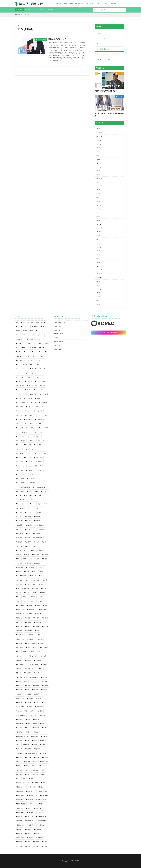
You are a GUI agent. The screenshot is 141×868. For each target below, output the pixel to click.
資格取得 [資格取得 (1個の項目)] (20, 770)
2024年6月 (99, 155)
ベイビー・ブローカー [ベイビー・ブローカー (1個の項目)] (37, 474)
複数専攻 (51, 10)
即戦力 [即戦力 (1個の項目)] (27, 555)
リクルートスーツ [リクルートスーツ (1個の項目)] (22, 504)
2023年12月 (99, 178)
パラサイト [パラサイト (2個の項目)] (28, 457)
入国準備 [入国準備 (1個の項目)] (29, 542)
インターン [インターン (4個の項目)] (20, 373)
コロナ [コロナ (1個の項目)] (34, 403)
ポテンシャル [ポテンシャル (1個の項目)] (21, 491)
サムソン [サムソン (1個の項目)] (29, 411)
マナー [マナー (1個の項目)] (19, 495)
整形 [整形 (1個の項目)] (29, 648)
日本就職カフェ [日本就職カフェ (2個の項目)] (40, 660)
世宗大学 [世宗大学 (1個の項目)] (41, 512)
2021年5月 (99, 297)
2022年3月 (99, 258)
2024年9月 (99, 144)
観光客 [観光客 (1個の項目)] (19, 762)
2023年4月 (99, 209)
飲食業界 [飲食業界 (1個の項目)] (20, 846)
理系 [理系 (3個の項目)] (29, 724)
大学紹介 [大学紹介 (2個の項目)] (37, 580)
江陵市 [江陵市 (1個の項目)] (37, 702)
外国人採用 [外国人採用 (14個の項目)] (42, 567)
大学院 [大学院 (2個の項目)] (45, 580)
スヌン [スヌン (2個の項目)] (19, 419)
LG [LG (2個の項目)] (18, 348)
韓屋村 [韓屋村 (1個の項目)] (45, 842)
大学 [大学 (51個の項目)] (42, 571)
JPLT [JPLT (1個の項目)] (18, 331)
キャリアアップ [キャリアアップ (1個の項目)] (21, 394)
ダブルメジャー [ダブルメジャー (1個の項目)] (21, 441)
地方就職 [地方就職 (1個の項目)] (29, 563)
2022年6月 (99, 247)
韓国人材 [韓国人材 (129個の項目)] (20, 817)
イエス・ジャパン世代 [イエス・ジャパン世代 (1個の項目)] (37, 365)
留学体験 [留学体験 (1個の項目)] (20, 728)
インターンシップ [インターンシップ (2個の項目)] (32, 373)
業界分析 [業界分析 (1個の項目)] (31, 698)
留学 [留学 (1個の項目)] (35, 724)
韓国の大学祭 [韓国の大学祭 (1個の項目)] (21, 795)
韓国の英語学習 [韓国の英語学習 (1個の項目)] (42, 800)
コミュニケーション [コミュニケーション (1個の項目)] (23, 403)
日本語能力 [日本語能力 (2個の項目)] (38, 673)
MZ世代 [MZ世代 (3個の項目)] (42, 348)
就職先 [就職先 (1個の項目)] (30, 614)
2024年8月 (99, 148)
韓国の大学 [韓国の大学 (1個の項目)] (20, 791)
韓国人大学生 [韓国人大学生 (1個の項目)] (21, 812)
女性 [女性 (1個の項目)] (35, 593)
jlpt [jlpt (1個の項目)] (44, 326)
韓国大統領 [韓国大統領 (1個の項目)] (32, 825)
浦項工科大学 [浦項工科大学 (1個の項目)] (21, 707)
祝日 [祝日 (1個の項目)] (45, 728)
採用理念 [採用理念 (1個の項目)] (20, 643)
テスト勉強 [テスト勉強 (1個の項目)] (28, 445)
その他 (99, 54)
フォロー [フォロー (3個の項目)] (40, 470)
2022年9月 (99, 236)
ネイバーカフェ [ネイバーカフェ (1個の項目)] (32, 449)
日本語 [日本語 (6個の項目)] (19, 673)
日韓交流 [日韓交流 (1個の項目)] (34, 681)
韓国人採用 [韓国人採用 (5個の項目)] (42, 812)
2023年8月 (99, 194)
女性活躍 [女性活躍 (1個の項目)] (43, 593)
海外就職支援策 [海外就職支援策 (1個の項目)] (21, 715)
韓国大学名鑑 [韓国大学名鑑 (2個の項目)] (42, 821)
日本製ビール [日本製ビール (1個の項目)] (30, 669)
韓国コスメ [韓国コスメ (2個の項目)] (43, 804)
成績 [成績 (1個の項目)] (38, 631)
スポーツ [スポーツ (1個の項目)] (20, 424)
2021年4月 (99, 300)
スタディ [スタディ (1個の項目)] (20, 415)
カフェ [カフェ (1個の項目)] (43, 386)
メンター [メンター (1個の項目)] (39, 495)
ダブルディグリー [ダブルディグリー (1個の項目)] (36, 436)
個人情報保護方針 (59, 341)
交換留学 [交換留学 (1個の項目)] (29, 521)
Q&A (99, 44)
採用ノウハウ (101, 33)
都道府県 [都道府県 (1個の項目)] (20, 774)
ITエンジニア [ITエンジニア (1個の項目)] (26, 326)
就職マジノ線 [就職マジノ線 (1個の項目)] (21, 614)
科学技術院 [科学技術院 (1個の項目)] (35, 736)
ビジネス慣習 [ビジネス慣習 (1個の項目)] (33, 466)
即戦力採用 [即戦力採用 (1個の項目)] (36, 555)
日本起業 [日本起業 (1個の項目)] (45, 677)
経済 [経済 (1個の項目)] (28, 740)
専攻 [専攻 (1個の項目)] (25, 601)
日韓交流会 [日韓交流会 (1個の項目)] (44, 681)
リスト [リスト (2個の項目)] (33, 504)
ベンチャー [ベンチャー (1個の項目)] (32, 479)
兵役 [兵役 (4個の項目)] (45, 542)
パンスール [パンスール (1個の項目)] (20, 462)
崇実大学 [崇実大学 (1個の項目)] (46, 618)
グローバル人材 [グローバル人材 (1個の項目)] (44, 394)
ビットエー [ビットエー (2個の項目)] (44, 466)
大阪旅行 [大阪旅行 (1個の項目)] (35, 588)
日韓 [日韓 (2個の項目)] (26, 681)
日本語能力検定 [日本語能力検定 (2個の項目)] (21, 677)
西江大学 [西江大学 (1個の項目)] (29, 757)
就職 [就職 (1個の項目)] (46, 605)
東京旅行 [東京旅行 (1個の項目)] (45, 690)
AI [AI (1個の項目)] (18, 322)
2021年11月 (99, 274)
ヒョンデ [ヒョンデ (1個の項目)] (40, 462)
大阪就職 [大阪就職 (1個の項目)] (26, 588)
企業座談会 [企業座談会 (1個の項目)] (42, 529)
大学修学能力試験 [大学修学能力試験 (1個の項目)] (22, 576)
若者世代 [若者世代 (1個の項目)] (29, 749)
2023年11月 (99, 182)
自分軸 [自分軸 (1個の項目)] (35, 745)
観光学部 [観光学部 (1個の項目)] (46, 757)
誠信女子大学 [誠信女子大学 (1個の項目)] (45, 762)
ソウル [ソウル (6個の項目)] (40, 424)
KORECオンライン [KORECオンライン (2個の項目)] (34, 339)
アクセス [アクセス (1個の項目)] (33, 360)
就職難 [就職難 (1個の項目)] (28, 618)
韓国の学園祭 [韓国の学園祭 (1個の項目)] (45, 795)
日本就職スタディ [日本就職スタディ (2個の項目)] (22, 664)
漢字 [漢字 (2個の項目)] (29, 719)
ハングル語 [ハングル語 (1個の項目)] (43, 453)
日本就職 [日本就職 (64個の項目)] (29, 660)
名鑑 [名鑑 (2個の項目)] (38, 559)
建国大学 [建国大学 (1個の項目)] (29, 622)
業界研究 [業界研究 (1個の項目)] (40, 698)
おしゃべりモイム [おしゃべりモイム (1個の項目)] (22, 360)
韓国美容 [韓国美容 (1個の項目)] (20, 842)
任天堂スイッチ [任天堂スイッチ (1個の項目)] (30, 529)
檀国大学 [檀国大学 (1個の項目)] (20, 702)
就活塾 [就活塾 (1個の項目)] (30, 605)
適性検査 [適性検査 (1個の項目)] (35, 770)
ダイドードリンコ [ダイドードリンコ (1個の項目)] (22, 436)
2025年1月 (99, 129)
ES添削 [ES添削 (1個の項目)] (31, 322)
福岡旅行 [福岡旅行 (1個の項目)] (35, 732)
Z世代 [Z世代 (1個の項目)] (43, 356)
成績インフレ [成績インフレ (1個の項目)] (21, 635)
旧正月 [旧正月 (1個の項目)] (28, 686)
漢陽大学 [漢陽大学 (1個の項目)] (37, 719)
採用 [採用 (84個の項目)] (39, 635)
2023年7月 (99, 197)
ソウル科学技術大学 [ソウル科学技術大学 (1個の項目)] (23, 432)
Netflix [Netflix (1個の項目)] (19, 352)
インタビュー (101, 38)
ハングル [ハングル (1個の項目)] (33, 453)
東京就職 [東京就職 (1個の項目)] (35, 690)
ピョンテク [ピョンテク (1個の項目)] (30, 470)
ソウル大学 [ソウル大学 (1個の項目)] (20, 428)
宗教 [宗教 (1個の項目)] (41, 597)
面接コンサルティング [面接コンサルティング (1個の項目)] (23, 783)
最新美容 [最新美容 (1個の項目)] (46, 686)
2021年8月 (99, 285)
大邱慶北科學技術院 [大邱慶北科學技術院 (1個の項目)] (38, 584)
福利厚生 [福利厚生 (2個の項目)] (20, 732)
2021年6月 (99, 293)
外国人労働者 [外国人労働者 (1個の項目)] (31, 567)
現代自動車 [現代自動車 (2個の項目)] (20, 724)
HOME (18, 15)
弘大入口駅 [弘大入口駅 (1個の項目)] (38, 622)
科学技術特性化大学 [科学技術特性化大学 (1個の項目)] (23, 736)
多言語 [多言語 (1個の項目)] (27, 571)
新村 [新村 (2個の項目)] (25, 652)
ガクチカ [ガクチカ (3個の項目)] (29, 390)
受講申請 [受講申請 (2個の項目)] (46, 555)
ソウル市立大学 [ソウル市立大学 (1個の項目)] (44, 428)
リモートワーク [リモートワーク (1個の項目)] (43, 504)
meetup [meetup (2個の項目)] (34, 348)
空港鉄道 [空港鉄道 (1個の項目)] (45, 736)
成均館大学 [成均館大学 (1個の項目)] (29, 631)
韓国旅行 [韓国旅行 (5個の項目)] (38, 833)
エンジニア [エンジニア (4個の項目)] (29, 381)
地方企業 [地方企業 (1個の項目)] (20, 563)
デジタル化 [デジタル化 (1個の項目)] (20, 449)
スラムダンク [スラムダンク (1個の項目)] (30, 424)
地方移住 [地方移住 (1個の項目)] (38, 563)
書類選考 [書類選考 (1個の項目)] (37, 686)
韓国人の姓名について (57, 39)
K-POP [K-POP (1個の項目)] (19, 335)
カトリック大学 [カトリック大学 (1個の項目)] (33, 386)
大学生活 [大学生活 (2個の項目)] (20, 580)
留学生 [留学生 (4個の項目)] (28, 728)
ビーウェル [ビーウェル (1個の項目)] (20, 470)
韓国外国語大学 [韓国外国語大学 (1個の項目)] (42, 817)
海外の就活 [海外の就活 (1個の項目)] (40, 707)
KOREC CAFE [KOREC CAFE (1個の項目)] (21, 339)
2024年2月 (99, 171)
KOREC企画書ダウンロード (61, 322)
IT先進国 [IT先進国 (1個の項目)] (36, 326)
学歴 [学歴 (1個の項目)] (25, 597)
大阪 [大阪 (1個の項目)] (18, 588)
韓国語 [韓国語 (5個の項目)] (28, 842)
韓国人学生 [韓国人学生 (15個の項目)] (32, 812)
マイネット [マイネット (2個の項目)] (45, 491)
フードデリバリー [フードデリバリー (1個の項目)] (22, 474)
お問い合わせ (89, 3)
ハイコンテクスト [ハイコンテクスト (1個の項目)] (22, 453)
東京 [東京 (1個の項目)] (28, 690)
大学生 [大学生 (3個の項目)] (42, 576)
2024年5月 (99, 159)
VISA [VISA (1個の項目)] (36, 356)
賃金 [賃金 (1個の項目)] (33, 766)
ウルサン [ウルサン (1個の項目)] (20, 381)
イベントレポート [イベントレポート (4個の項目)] (22, 369)
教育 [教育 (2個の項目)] (34, 643)
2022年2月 (99, 262)
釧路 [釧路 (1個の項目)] (43, 774)
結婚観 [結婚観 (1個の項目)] (35, 740)
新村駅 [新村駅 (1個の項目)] (33, 652)
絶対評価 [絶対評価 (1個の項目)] (43, 740)
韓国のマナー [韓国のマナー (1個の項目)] (43, 787)
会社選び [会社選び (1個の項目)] (20, 538)
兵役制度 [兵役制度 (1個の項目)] (20, 546)
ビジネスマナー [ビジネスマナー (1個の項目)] (21, 466)
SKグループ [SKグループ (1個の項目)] (20, 356)
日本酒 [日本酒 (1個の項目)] (19, 681)
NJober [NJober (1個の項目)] (27, 352)
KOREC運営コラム (42, 39)
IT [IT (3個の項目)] (18, 326)
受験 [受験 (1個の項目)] (18, 559)
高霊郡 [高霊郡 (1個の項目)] (28, 846)
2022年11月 (99, 228)
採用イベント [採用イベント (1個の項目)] (21, 639)
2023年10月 (99, 186)
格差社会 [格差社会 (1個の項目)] (29, 694)
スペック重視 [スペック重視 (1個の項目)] (40, 419)
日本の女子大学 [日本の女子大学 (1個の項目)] (33, 656)
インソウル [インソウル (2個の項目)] (34, 369)
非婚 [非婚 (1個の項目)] (32, 779)
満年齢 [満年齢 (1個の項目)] (43, 715)
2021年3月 (99, 304)
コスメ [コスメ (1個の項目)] (38, 398)
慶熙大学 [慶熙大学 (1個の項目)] (20, 631)
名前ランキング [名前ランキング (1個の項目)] (28, 559)
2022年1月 (99, 266)
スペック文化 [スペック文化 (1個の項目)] (29, 419)
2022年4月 (99, 255)
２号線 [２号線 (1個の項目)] (45, 846)
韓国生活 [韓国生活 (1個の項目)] (31, 838)
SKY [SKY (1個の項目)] (47, 352)
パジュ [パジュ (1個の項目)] (19, 457)
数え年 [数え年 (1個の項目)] (42, 643)
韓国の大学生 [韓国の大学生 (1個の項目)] (31, 791)
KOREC (31, 10)
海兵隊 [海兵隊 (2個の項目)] (30, 707)
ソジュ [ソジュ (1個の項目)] (34, 432)
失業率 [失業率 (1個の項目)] (44, 588)
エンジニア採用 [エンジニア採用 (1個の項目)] (41, 381)
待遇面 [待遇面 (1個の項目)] (28, 626)
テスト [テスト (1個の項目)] (19, 445)
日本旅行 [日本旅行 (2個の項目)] (20, 669)
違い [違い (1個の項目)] (28, 770)
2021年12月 (99, 270)
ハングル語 (26, 15)
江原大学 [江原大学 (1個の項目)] (29, 702)
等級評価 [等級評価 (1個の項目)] (20, 740)
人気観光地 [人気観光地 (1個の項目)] (29, 525)
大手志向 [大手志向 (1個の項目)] (20, 584)
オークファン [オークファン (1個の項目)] (21, 386)
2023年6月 (99, 201)
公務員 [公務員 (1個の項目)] (37, 542)
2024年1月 (99, 175)
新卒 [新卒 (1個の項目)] (18, 652)
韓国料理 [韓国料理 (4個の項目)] (29, 833)
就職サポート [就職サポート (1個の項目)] (32, 610)
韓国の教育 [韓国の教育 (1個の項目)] (20, 800)
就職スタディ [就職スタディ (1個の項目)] (44, 610)
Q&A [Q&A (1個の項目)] (35, 352)
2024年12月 (99, 133)
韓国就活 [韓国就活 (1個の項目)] (20, 829)
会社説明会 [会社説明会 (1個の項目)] (37, 534)
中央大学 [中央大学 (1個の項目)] (20, 517)
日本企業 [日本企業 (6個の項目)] (44, 656)
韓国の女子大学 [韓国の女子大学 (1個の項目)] (33, 795)
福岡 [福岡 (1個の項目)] (28, 732)
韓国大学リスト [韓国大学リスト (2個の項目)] (30, 821)
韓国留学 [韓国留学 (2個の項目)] (40, 838)
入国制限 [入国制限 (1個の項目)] (20, 542)
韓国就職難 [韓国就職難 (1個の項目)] (38, 829)
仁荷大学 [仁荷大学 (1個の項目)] (20, 529)
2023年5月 (99, 205)
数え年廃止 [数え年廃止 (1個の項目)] (20, 648)
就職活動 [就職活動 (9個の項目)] (39, 614)
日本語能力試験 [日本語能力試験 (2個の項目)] (34, 677)
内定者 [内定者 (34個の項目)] (35, 546)
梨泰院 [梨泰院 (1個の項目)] (37, 694)
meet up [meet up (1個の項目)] (25, 348)
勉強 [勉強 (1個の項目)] (33, 550)
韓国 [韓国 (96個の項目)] (44, 783)
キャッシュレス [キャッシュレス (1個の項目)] (40, 390)
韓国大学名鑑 (68, 3)
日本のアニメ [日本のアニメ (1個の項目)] (21, 656)
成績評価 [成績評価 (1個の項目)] (31, 635)
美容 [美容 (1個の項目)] (18, 745)
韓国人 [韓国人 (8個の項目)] (29, 808)
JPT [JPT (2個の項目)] (32, 331)
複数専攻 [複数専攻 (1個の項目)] (20, 757)
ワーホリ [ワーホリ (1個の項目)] (20, 512)
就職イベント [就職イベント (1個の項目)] (21, 610)
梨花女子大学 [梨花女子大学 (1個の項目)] (21, 698)
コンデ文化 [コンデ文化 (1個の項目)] (20, 407)
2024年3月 (99, 167)
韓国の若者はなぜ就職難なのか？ (106, 91)
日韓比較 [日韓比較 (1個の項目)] (20, 686)
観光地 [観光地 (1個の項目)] (37, 757)
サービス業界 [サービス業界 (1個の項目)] (39, 411)
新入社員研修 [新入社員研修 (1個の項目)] (45, 648)
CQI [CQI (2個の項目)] (24, 322)
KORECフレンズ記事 (104, 60)
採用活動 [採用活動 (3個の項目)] (40, 639)
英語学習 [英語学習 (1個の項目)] (38, 749)
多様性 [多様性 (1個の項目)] (19, 571)
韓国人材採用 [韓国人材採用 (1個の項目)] (30, 817)
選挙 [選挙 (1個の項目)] (43, 770)
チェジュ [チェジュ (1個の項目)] (32, 441)
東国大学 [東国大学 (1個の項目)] (20, 694)
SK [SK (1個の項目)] (41, 352)
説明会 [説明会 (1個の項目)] (19, 766)
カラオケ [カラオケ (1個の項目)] (20, 390)
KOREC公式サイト (102, 3)
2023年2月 (99, 217)
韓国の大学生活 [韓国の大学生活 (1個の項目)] (43, 791)
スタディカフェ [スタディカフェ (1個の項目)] (30, 415)
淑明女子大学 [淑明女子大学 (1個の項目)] (33, 715)
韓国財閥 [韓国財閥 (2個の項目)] (37, 842)
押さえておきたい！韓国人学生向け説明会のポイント (109, 115)
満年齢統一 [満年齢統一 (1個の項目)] (20, 719)
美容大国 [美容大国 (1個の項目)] (26, 745)
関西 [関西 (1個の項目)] (25, 779)
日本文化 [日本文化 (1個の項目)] (45, 664)
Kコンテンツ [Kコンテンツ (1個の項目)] (32, 343)
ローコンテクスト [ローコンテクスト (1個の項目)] (22, 508)
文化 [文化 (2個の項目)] (35, 648)
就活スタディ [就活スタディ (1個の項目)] (21, 605)
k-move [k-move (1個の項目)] (40, 331)
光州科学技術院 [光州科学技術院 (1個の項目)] (38, 538)
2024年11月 (99, 136)
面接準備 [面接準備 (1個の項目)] (36, 783)
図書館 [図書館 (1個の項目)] (45, 559)
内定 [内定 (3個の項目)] (28, 546)
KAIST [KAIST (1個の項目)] (27, 335)
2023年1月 (99, 220)
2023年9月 (99, 190)
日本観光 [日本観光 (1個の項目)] (40, 669)
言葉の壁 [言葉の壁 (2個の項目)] (28, 762)
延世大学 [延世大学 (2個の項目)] (20, 622)
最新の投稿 (57, 345)
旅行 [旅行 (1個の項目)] (40, 652)
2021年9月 (99, 281)
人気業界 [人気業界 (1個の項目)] (20, 525)
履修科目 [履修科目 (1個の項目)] (37, 618)
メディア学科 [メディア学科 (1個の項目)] (29, 495)
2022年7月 (99, 243)
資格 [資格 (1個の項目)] (40, 766)
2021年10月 (99, 278)
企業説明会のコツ (59, 334)
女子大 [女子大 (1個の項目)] (19, 593)
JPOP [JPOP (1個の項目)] (25, 331)
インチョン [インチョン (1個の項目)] (40, 377)
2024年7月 (99, 152)
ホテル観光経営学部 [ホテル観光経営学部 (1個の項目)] (40, 487)
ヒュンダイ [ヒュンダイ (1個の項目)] (30, 462)
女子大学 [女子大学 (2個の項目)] (28, 593)
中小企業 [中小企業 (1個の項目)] (29, 517)
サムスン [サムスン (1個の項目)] (20, 411)
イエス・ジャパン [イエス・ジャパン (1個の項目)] (22, 365)
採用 (27, 10)
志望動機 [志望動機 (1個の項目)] (37, 626)
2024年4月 (99, 163)
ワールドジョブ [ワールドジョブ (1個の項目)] (30, 512)
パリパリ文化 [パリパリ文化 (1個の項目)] (39, 457)
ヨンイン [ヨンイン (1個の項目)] (35, 500)
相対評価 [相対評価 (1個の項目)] (37, 728)
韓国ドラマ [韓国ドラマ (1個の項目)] (20, 808)
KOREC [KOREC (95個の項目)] (42, 335)
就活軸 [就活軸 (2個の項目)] (38, 605)
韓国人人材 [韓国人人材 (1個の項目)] (38, 808)
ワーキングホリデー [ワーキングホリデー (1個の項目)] (36, 508)
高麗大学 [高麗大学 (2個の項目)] (37, 846)
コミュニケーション (41, 10)
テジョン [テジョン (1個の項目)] (41, 441)
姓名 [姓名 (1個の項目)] (18, 597)
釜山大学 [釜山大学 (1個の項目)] (35, 774)
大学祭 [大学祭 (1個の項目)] (28, 580)
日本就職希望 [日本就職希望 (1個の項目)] (35, 664)
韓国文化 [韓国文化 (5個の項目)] (20, 833)
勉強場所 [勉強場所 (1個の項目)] (41, 550)
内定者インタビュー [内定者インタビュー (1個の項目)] (23, 550)
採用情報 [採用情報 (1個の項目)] (31, 639)
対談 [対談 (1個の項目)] (18, 601)
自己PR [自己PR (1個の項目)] (43, 745)
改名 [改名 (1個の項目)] (28, 643)
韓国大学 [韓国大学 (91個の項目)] (20, 821)
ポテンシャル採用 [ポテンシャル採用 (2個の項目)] (33, 491)
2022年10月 (99, 232)
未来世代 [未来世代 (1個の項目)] (20, 690)
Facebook (113, 3)
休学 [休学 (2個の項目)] (29, 534)
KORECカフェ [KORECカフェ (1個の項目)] (21, 343)
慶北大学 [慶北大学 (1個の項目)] (46, 626)
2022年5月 (99, 251)
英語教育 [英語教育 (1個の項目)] (20, 753)
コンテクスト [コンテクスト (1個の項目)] (44, 403)
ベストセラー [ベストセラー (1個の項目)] (21, 479)
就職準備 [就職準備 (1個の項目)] (20, 618)
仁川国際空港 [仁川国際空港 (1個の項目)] (40, 525)
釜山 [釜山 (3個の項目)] (28, 774)
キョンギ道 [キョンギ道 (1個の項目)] (33, 394)
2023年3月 (99, 213)
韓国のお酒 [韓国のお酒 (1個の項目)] (32, 787)
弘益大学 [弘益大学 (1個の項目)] (20, 626)
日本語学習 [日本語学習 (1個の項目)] (28, 673)
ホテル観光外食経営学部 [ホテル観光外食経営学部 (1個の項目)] (24, 487)
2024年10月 (99, 140)
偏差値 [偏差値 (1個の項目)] (28, 538)
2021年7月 (99, 289)
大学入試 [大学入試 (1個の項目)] (33, 576)
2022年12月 (99, 224)
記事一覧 (58, 3)
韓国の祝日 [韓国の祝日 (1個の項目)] (30, 800)
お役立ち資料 (79, 3)
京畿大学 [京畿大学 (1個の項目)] (38, 521)
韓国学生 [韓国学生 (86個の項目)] (41, 825)
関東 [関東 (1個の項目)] (18, 779)
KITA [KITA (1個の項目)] (34, 335)
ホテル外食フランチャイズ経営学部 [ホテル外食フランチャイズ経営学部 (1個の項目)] (27, 483)
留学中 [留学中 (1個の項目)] (43, 724)
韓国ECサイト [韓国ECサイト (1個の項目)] (21, 787)
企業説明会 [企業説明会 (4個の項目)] (20, 534)
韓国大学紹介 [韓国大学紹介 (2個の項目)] (21, 825)
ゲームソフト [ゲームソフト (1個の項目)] (29, 398)
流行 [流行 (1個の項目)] (45, 702)
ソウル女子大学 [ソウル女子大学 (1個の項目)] (32, 428)
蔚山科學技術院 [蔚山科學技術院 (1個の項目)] (30, 753)
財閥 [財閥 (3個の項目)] (26, 766)
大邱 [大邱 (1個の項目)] (28, 584)
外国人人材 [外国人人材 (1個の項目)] (20, 567)
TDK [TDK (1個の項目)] (29, 356)
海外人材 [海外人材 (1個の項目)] (20, 711)
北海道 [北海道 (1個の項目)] (19, 555)
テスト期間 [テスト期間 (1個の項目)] (38, 445)
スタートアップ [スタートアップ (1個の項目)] (43, 415)
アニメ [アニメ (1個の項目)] (42, 360)
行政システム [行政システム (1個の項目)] (42, 753)
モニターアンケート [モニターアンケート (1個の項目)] (23, 500)
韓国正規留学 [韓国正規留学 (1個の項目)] (21, 838)
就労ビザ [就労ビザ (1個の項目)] (33, 601)
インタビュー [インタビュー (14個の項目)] (45, 369)
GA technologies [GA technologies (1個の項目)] (42, 322)
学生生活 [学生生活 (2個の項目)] (33, 597)
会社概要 (56, 338)
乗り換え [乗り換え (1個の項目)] (38, 517)
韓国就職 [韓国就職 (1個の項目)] (29, 829)
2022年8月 (99, 239)
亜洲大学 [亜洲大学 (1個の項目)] (20, 521)
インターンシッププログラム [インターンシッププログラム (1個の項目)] (25, 377)
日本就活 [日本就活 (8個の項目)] (20, 660)
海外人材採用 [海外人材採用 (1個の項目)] (30, 711)
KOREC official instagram (109, 333)
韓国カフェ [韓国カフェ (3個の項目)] (33, 804)
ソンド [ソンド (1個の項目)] (42, 432)
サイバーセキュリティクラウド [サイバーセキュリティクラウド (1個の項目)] (36, 407)
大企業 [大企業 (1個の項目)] (35, 571)
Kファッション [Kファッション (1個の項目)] (44, 343)
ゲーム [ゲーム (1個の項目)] (19, 398)
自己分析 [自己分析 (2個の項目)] (20, 749)
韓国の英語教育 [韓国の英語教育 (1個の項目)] (21, 804)
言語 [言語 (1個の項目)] (35, 762)
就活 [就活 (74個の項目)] (41, 601)
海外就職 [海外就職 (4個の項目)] (40, 711)
